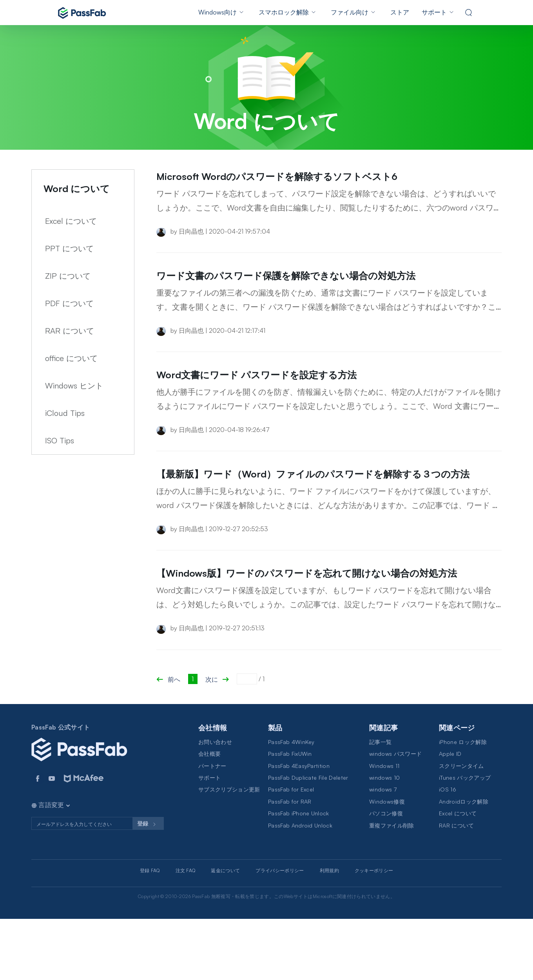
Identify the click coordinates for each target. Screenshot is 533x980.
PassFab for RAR (290, 863)
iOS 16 (448, 850)
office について (71, 358)
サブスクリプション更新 (229, 850)
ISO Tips (60, 440)
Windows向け (218, 12)
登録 (148, 886)
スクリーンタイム (461, 827)
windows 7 (383, 850)
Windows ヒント (74, 386)
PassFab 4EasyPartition (299, 827)
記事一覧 (380, 803)
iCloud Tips (65, 413)
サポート (434, 12)
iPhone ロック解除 (463, 803)
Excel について (71, 221)
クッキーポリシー (374, 932)
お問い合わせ (215, 803)
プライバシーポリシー (280, 932)
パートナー (212, 827)
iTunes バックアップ (465, 839)
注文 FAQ (186, 932)
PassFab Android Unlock (300, 887)
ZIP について (68, 276)
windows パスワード (395, 815)
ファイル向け (350, 12)
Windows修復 (387, 863)
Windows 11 (384, 827)
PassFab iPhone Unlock (299, 874)
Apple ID (450, 815)
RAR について (70, 331)
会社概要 (209, 815)
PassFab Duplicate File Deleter (308, 839)
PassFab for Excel (291, 850)
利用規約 (329, 932)
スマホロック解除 (284, 12)
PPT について (69, 248)
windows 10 (384, 839)
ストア (400, 12)
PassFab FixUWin (290, 815)
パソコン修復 (386, 874)
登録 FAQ (150, 932)
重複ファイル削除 (392, 887)
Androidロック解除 (464, 863)
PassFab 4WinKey (291, 803)
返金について (225, 932)
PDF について (69, 303)
